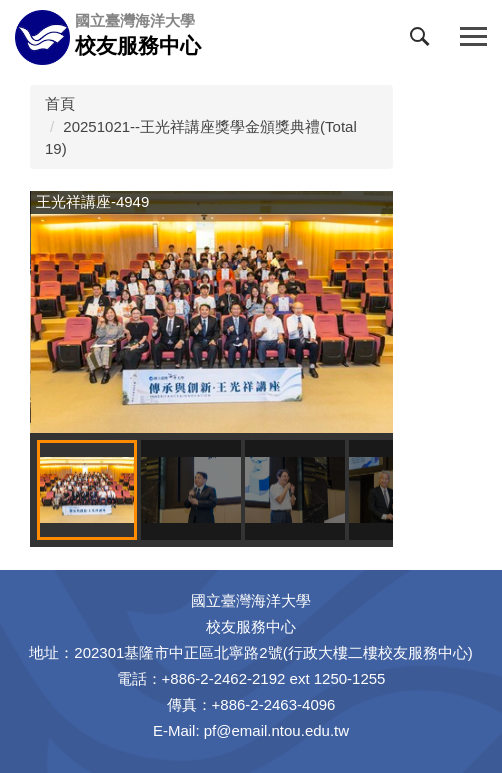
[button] (424, 41)
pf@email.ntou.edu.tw (276, 730)
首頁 (60, 103)
